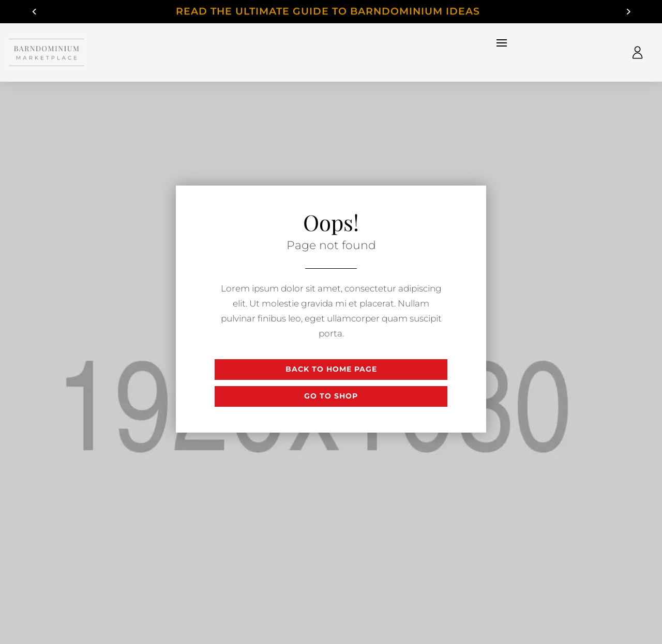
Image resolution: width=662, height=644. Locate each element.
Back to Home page (331, 369)
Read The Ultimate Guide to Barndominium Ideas (331, 12)
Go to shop (331, 396)
